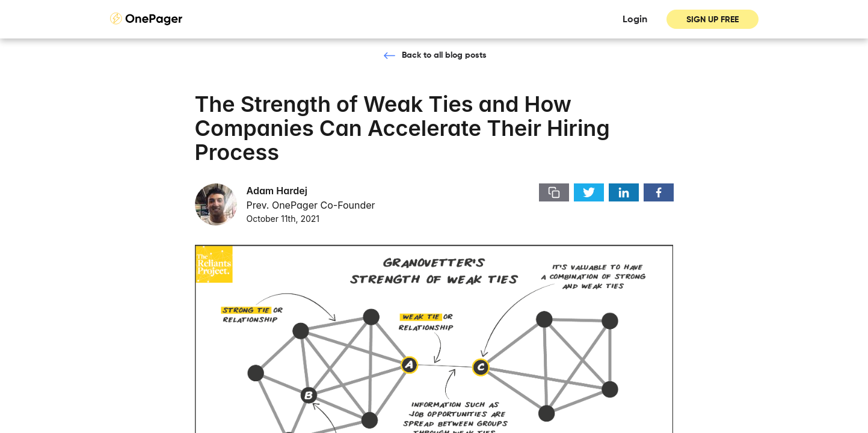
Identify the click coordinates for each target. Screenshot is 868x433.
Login (635, 20)
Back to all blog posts (444, 55)
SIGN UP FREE (713, 20)
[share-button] (554, 192)
